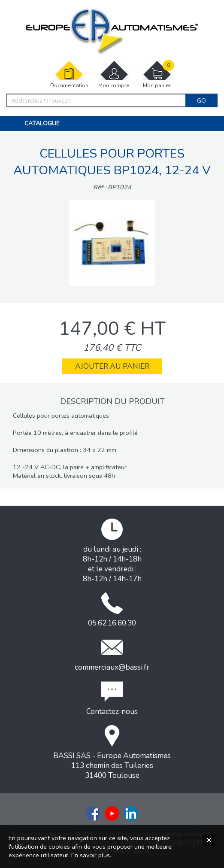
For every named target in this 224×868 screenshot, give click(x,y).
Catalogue (42, 123)
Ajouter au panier (112, 366)
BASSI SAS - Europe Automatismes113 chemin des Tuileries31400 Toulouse (112, 753)
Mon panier (157, 74)
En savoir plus (91, 855)
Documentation (69, 74)
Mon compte (114, 74)
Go (201, 100)
